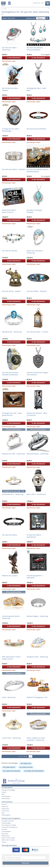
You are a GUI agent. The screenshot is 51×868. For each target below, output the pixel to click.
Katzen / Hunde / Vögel (8, 838)
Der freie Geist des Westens (36, 129)
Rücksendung (5, 798)
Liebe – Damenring (9, 697)
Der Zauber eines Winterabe (11, 771)
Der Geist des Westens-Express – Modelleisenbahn (38, 170)
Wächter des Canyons (10, 576)
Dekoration (5, 834)
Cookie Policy (5, 811)
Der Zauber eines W (9, 767)
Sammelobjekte (6, 831)
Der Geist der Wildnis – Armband (14, 169)
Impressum (5, 806)
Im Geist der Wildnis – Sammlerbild (34, 536)
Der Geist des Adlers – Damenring (10, 49)
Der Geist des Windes (10, 251)
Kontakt (4, 792)
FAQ (42, 3)
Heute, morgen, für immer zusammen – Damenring (36, 739)
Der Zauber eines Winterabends (34, 771)
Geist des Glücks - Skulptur (12, 291)
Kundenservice (37, 3)
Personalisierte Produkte (9, 825)
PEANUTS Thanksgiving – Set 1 (37, 697)
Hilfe (3, 794)
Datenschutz (5, 809)
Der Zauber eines (26, 763)
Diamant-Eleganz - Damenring (37, 616)
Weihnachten (5, 836)
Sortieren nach (31, 18)
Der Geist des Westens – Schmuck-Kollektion (35, 49)
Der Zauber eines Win (26, 767)
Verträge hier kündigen (8, 790)
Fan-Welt (4, 829)
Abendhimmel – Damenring (12, 332)
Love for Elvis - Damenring (11, 738)
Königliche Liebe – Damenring (37, 657)
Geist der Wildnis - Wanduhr (37, 291)
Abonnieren (26, 863)
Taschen (4, 842)
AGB (3, 813)
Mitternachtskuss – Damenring (38, 454)
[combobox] (25, 8)
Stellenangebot (6, 815)
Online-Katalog (6, 796)
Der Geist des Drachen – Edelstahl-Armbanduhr (11, 374)
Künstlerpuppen (6, 823)
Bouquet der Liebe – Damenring (13, 454)
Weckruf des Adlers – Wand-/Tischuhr (10, 211)
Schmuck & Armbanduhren (9, 827)
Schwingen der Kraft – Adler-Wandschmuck (12, 414)
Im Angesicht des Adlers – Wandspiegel (11, 130)
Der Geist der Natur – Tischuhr (38, 332)
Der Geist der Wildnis (10, 535)
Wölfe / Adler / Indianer (8, 840)
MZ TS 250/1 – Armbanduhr (36, 494)
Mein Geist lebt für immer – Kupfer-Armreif (12, 658)
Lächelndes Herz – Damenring (13, 494)
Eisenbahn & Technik (8, 821)
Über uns (4, 804)
